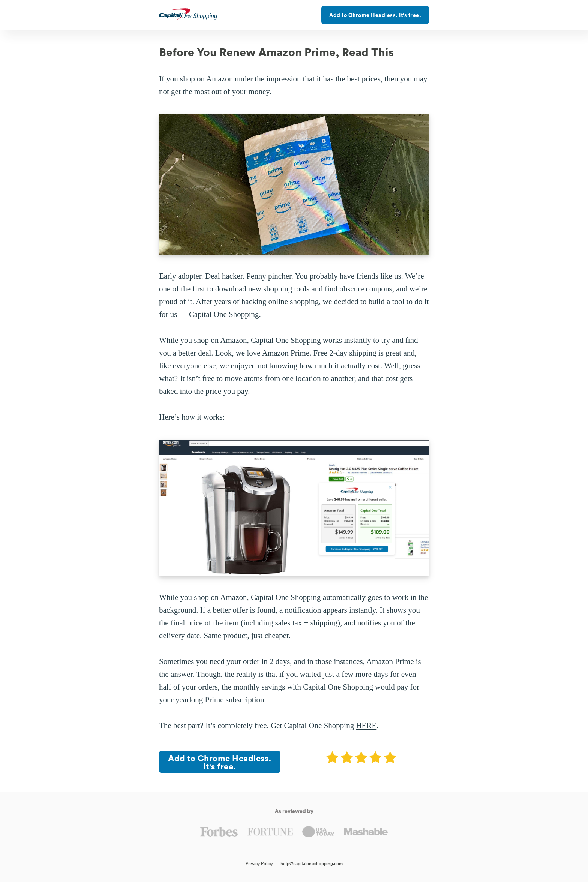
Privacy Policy (259, 863)
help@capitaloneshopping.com (312, 863)
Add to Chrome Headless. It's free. (375, 15)
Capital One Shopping (224, 314)
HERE (366, 726)
